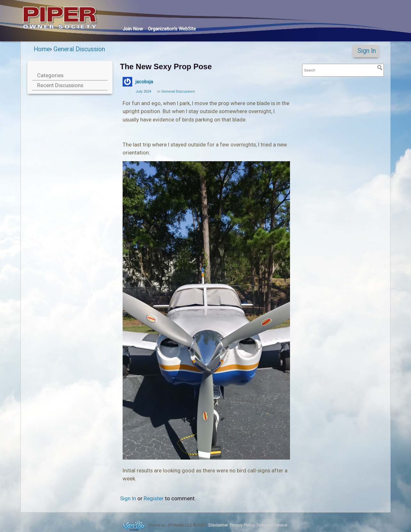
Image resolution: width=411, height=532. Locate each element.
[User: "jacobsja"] (127, 82)
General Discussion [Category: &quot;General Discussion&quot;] (178, 91)
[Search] (380, 68)
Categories (50, 75)
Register (154, 498)
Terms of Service (272, 525)
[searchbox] (343, 70)
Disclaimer (218, 525)
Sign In (367, 51)
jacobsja (144, 82)
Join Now (133, 29)
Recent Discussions (60, 85)
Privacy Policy (242, 525)
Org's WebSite (172, 29)
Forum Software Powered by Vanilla (134, 525)
